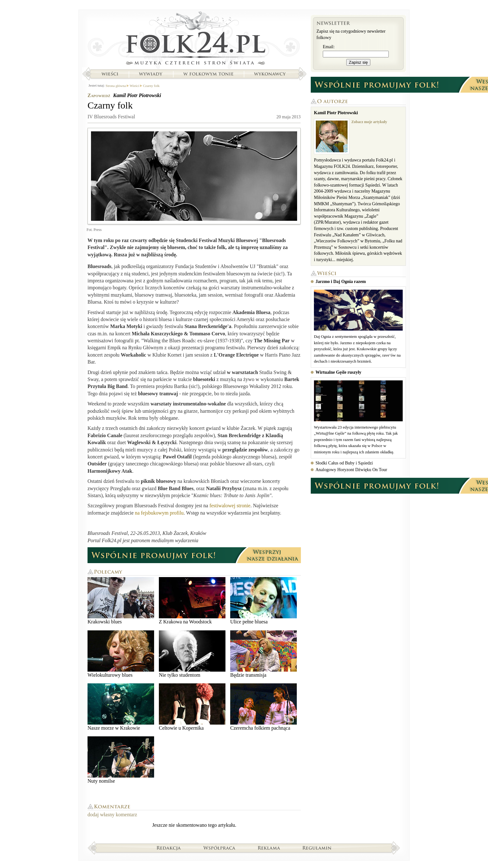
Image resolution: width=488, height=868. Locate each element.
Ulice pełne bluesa (264, 601)
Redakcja (169, 848)
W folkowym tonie (208, 74)
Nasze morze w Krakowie (121, 707)
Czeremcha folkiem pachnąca (264, 707)
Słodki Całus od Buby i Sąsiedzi (344, 463)
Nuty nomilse (121, 760)
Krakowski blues (121, 601)
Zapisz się (358, 62)
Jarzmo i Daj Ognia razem (341, 282)
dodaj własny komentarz (112, 815)
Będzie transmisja (264, 654)
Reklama (269, 848)
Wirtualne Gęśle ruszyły (338, 372)
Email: (329, 47)
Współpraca (219, 848)
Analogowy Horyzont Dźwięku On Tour (351, 470)
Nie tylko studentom (192, 654)
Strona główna (194, 40)
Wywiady (151, 74)
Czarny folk (151, 86)
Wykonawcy (270, 74)
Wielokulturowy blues (121, 654)
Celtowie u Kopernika (192, 707)
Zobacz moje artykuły (369, 122)
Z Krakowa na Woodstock (192, 601)
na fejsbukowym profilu (159, 513)
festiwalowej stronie (230, 506)
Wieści (110, 74)
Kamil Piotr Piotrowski (137, 95)
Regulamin (317, 848)
